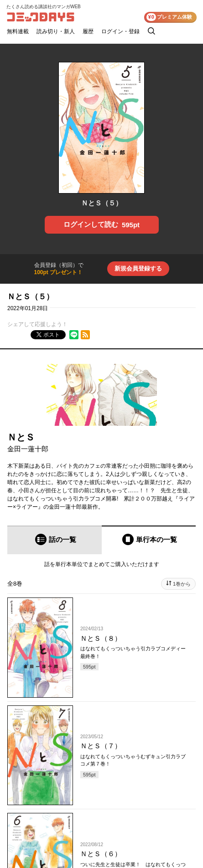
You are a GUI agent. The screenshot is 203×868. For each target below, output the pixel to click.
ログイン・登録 (120, 31)
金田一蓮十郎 (28, 449)
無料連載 (18, 31)
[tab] (55, 540)
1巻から (182, 584)
